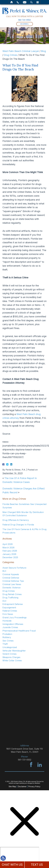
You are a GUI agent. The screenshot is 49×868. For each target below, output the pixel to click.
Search (31, 2)
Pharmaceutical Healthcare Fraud (19, 631)
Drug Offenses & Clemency (16, 520)
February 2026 (10, 551)
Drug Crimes (11, 55)
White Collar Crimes (12, 660)
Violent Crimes (9, 654)
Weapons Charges (11, 657)
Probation (7, 634)
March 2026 (8, 548)
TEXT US (37, 865)
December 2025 (10, 557)
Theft (5, 644)
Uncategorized (10, 647)
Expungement (9, 608)
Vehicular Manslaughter (14, 651)
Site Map (12, 786)
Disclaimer (22, 786)
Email (25, 2)
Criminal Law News (12, 584)
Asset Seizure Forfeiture (14, 568)
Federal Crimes (10, 611)
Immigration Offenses (13, 624)
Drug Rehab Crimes (12, 594)
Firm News (8, 614)
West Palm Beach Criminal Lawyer (21, 51)
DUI (4, 601)
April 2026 (8, 544)
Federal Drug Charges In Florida (18, 525)
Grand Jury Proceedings (15, 617)
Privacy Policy (34, 786)
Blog (43, 51)
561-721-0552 (25, 20)
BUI (4, 571)
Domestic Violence (11, 588)
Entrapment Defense (13, 604)
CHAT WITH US (12, 865)
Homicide (7, 621)
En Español (25, 24)
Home (12, 2)
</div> (20, 857)
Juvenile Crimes (10, 627)
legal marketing (20, 783)
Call (18, 2)
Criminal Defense (11, 578)
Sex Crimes (8, 641)
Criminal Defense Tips (13, 581)
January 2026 (9, 554)
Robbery (7, 637)
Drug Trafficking (10, 598)
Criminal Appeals (11, 574)
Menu (38, 2)
